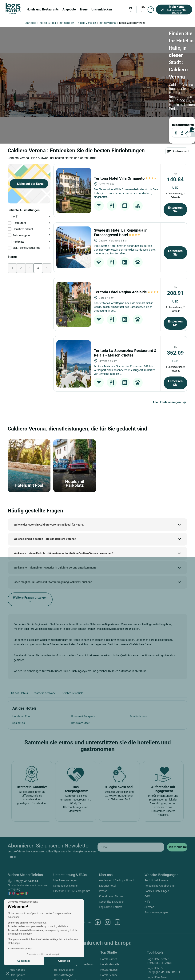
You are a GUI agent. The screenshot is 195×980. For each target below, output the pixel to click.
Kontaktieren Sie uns (65, 832)
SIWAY (140, 968)
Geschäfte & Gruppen (112, 848)
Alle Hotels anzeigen (170, 349)
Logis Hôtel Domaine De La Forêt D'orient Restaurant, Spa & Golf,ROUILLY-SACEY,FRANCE (166, 946)
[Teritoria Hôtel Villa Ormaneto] (74, 137)
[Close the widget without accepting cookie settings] (23, 902)
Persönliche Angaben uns (159, 832)
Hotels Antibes (109, 916)
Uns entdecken (102, 9)
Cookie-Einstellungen (157, 838)
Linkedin (117, 869)
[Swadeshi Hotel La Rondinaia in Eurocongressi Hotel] (74, 194)
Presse (103, 838)
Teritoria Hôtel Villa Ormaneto (125, 125)
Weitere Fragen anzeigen (30, 546)
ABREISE (79, 64)
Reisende (104, 64)
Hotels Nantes (109, 906)
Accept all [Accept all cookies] (64, 961)
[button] (7, 974)
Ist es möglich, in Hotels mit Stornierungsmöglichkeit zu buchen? (53, 529)
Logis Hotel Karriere (111, 854)
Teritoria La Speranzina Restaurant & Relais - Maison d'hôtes (125, 300)
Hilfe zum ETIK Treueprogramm (72, 838)
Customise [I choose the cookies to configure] (24, 961)
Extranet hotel (107, 832)
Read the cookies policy (20, 949)
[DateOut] (85, 72)
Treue (84, 9)
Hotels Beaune (109, 922)
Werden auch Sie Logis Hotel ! (116, 827)
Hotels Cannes (109, 927)
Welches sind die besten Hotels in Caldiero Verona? (45, 486)
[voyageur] (113, 72)
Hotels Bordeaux (110, 932)
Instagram (108, 869)
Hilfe (147, 848)
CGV (147, 843)
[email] (131, 794)
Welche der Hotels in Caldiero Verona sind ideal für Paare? (49, 471)
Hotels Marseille (110, 911)
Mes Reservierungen (65, 827)
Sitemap (149, 854)
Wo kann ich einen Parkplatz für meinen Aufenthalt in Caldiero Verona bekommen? (64, 500)
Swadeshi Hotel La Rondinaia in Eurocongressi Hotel (121, 179)
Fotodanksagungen (156, 859)
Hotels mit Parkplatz (83, 663)
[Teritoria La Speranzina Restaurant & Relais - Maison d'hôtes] (74, 311)
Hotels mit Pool (21, 663)
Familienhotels (138, 663)
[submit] (177, 794)
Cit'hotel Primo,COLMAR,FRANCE (166, 955)
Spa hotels (19, 670)
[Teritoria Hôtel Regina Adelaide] (74, 251)
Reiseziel (12, 64)
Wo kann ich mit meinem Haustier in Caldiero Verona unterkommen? (55, 514)
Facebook (98, 869)
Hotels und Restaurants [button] (43, 9)
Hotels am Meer (80, 670)
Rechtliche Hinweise (156, 827)
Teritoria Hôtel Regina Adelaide (127, 239)
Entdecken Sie (175, 156)
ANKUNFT (57, 64)
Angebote (69, 9)
